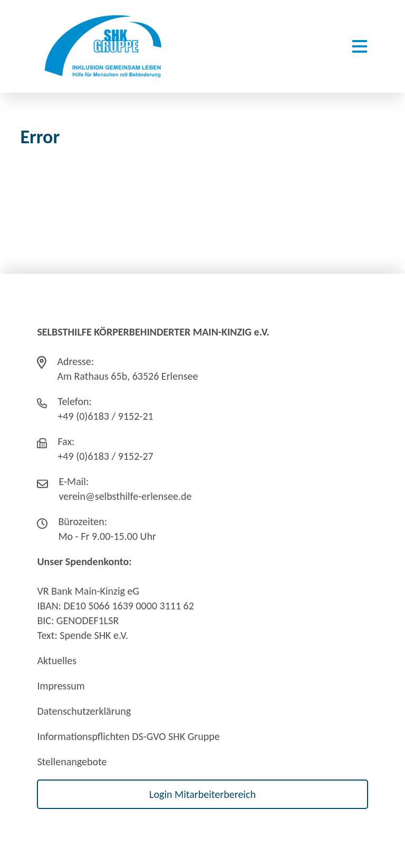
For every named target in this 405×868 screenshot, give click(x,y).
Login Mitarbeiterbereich (202, 794)
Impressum (61, 686)
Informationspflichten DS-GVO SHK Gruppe (128, 736)
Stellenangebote (72, 762)
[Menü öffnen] (360, 46)
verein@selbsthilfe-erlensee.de (125, 496)
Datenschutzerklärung (84, 711)
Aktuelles (57, 660)
